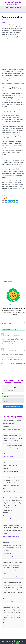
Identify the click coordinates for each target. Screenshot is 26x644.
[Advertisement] (13, 55)
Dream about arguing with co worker (11, 556)
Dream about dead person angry (10, 576)
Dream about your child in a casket (11, 536)
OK (18, 643)
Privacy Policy (13, 637)
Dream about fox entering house (10, 471)
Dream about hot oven (8, 456)
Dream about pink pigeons (9, 601)
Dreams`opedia (13, 2)
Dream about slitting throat (9, 491)
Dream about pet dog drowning (10, 519)
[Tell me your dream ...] (13, 324)
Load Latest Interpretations (13, 406)
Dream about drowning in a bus (10, 626)
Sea (3, 125)
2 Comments (4, 22)
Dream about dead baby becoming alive (12, 429)
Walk (4, 93)
